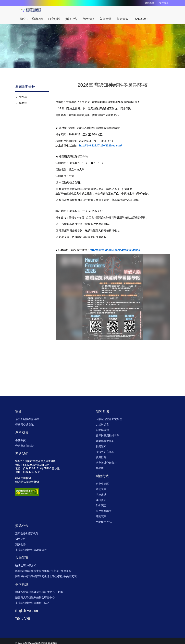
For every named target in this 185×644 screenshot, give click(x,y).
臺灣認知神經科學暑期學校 (31, 550)
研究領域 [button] (55, 19)
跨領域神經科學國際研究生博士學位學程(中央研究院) (46, 576)
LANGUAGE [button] (143, 19)
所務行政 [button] (90, 19)
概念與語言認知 (105, 452)
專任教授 (21, 440)
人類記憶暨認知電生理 (109, 419)
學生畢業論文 (104, 511)
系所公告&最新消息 (27, 534)
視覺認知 (101, 446)
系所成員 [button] (38, 19)
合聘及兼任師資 (25, 446)
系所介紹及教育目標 (27, 419)
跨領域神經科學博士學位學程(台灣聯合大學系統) (44, 571)
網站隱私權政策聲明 (27, 482)
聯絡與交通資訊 (25, 425)
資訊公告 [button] (72, 19)
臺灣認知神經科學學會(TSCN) (33, 603)
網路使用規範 (23, 478)
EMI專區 (101, 506)
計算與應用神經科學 (108, 436)
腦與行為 (101, 457)
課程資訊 (101, 500)
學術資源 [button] (124, 19)
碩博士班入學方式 (26, 565)
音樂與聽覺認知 (105, 441)
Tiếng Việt (23, 618)
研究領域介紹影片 (106, 463)
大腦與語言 (102, 425)
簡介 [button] (24, 19)
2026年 (23, 97)
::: (45, 8)
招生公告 (21, 539)
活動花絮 (101, 516)
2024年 (23, 103)
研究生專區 (102, 484)
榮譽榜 (100, 468)
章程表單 (101, 489)
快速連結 (101, 495)
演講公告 (21, 544)
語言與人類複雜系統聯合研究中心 (35, 597)
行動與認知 (102, 430)
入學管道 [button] (107, 19)
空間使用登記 (104, 522)
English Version (27, 611)
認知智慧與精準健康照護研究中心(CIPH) (39, 592)
